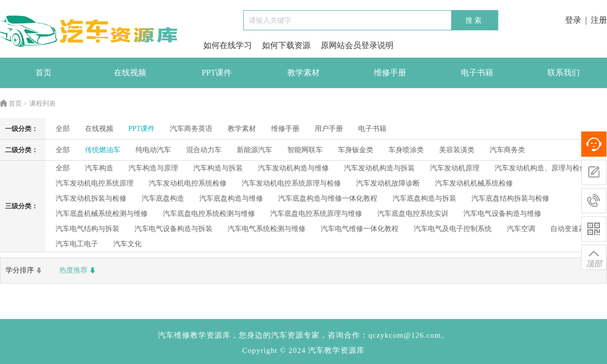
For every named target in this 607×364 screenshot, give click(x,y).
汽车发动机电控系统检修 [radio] (188, 183)
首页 (44, 73)
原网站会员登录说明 (357, 45)
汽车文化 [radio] (127, 244)
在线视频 (130, 73)
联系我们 (563, 73)
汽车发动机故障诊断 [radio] (388, 183)
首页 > (14, 103)
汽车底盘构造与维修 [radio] (231, 198)
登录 (573, 20)
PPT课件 (217, 73)
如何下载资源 (286, 45)
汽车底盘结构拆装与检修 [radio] (510, 198)
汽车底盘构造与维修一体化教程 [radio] (328, 198)
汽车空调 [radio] (521, 229)
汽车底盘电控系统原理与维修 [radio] (316, 214)
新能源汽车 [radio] (254, 150)
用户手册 (329, 129)
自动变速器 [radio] (568, 229)
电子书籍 (477, 73)
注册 (599, 20)
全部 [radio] (63, 129)
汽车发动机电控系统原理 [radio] (95, 183)
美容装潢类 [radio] (457, 150)
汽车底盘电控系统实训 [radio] (413, 214)
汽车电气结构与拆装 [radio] (88, 229)
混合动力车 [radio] (204, 150)
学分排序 (25, 270)
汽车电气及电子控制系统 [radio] (453, 229)
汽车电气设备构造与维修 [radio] (502, 214)
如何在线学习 (228, 45)
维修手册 (390, 73)
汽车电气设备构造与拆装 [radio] (174, 229)
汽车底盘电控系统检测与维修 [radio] (209, 214)
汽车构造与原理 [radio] (153, 168)
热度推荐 (78, 270)
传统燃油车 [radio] (103, 150)
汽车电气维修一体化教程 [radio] (360, 229)
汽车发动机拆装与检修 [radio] (91, 198)
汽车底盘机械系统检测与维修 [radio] (102, 214)
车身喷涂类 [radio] (406, 150)
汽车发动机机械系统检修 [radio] (474, 183)
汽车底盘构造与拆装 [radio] (424, 198)
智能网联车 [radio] (305, 150)
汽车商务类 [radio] (507, 150)
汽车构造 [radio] (99, 168)
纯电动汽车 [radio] (153, 150)
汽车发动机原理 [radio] (455, 168)
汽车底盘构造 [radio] (163, 198)
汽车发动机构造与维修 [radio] (293, 168)
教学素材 (303, 73)
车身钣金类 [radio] (356, 150)
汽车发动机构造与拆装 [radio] (379, 168)
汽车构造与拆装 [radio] (218, 168)
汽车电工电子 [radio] (77, 244)
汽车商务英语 (191, 129)
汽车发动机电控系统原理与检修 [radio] (291, 183)
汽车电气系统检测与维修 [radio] (267, 229)
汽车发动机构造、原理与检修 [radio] (541, 168)
